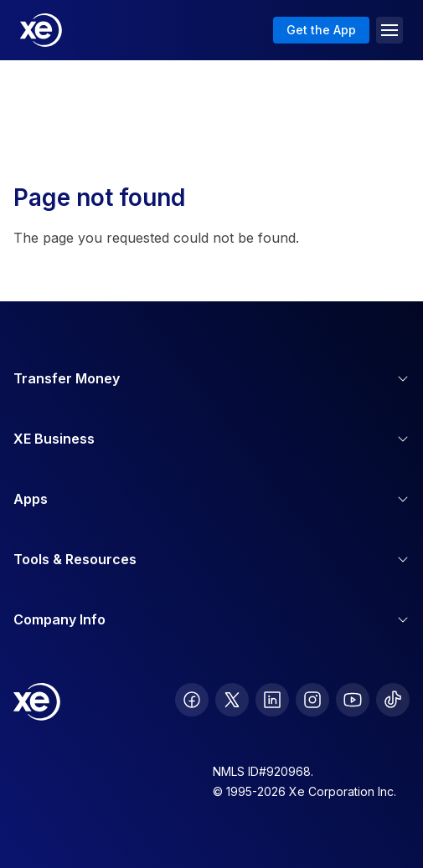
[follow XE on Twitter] (232, 700)
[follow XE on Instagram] (312, 700)
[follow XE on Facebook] (192, 700)
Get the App (321, 30)
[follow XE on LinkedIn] (272, 700)
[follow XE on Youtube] (353, 700)
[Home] (41, 30)
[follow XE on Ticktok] (393, 700)
